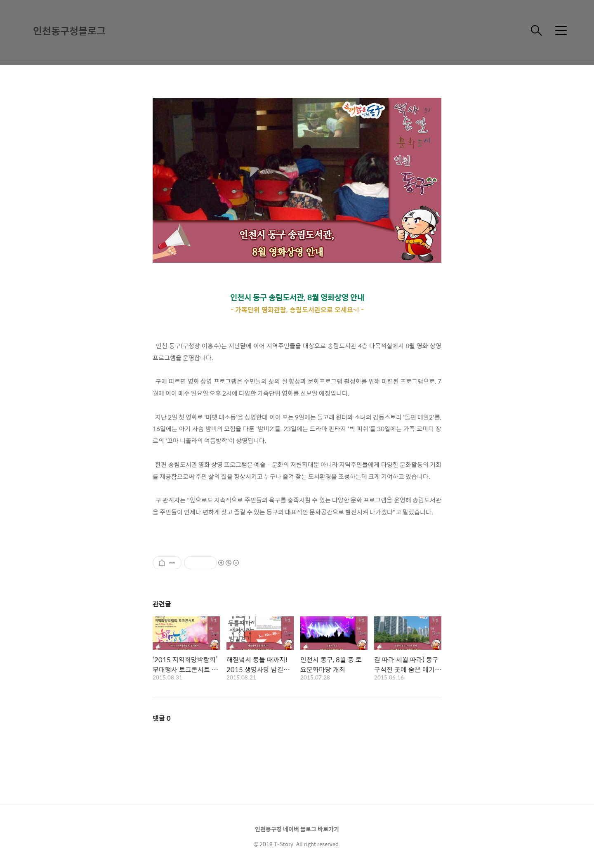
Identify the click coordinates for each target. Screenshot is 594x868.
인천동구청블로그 (69, 31)
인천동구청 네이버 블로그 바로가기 (297, 829)
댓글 (162, 718)
